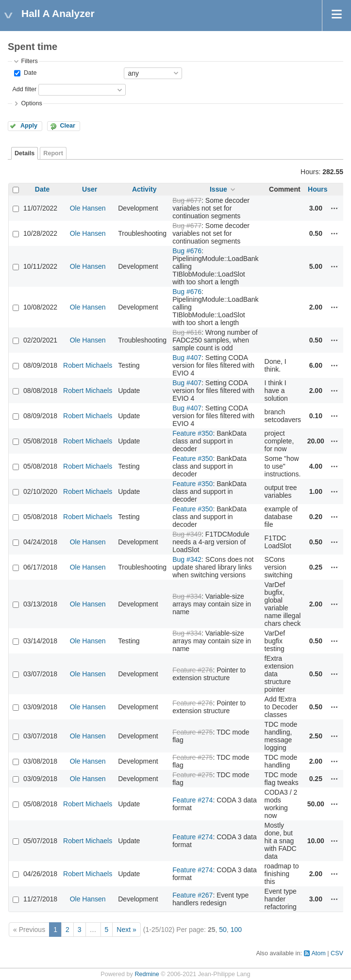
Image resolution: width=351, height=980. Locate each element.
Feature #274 (192, 800)
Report (53, 153)
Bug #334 (187, 596)
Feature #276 (192, 670)
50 (223, 930)
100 (236, 930)
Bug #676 (187, 251)
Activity (144, 189)
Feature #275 (192, 732)
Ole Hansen (88, 208)
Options (31, 103)
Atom (318, 953)
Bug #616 (187, 332)
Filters (29, 61)
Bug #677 (187, 200)
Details (25, 153)
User (90, 189)
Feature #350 (192, 433)
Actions (334, 208)
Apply (29, 126)
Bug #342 (187, 559)
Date (29, 73)
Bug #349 (187, 534)
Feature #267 (192, 895)
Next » (126, 930)
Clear (67, 126)
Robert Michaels (88, 365)
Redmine (147, 974)
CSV (337, 953)
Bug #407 (187, 358)
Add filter (24, 89)
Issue (218, 189)
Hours (318, 189)
